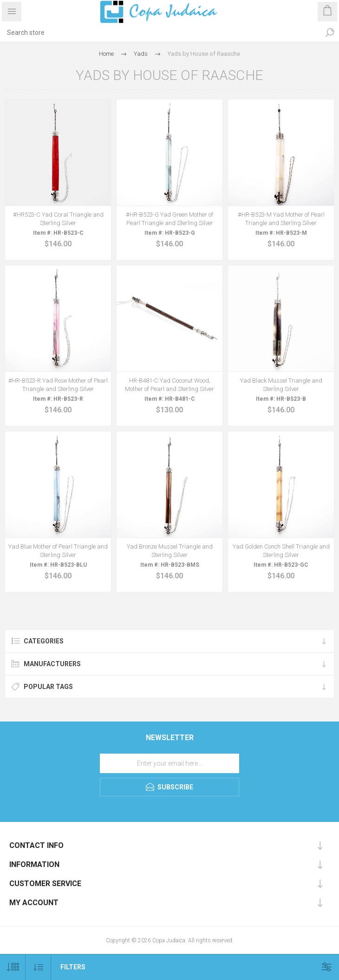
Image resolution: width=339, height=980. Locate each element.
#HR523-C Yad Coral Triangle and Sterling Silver (58, 219)
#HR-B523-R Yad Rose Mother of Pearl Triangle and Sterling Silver (58, 385)
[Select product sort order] (38, 967)
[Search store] (160, 33)
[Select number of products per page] (13, 967)
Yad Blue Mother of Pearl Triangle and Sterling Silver (58, 551)
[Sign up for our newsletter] (169, 763)
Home (106, 54)
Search (330, 33)
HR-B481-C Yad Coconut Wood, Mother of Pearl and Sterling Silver (169, 385)
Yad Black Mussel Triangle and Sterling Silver (281, 385)
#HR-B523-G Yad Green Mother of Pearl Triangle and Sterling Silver (169, 219)
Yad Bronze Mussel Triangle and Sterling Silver (170, 551)
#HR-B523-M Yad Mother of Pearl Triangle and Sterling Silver (281, 219)
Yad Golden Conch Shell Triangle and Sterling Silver (281, 551)
